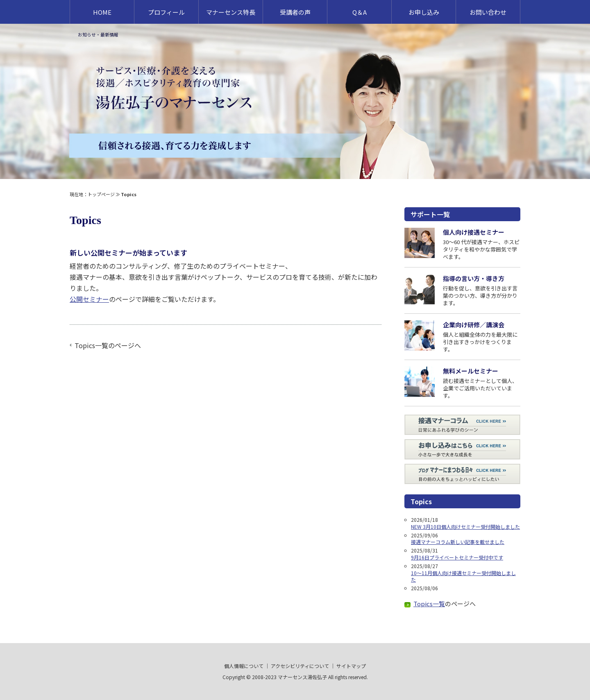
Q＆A (360, 12)
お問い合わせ (488, 12)
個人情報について (244, 666)
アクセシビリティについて (300, 666)
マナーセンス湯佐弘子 (302, 677)
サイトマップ (351, 666)
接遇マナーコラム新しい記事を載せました (458, 542)
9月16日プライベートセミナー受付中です (457, 557)
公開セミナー (89, 299)
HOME (102, 12)
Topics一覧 (91, 345)
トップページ (101, 194)
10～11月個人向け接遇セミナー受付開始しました (463, 576)
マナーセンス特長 (231, 12)
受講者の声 (295, 12)
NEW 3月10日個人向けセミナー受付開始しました (465, 527)
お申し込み (424, 12)
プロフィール (166, 12)
